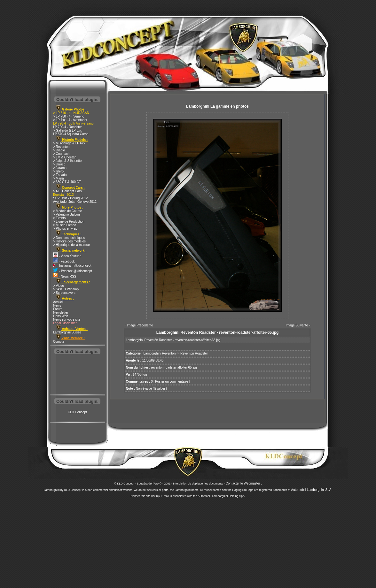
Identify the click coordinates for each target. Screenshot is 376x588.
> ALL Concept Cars (67, 191)
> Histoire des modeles (69, 241)
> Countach (61, 154)
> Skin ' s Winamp (66, 289)
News (57, 305)
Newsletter (61, 313)
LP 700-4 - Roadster (67, 127)
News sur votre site (67, 320)
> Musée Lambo (65, 225)
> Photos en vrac (65, 229)
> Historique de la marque (71, 245)
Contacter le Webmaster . (244, 483)
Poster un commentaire (172, 382)
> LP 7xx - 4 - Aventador (70, 120)
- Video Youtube (67, 256)
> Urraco (59, 164)
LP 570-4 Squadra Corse (71, 134)
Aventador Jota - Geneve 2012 (75, 202)
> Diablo (59, 150)
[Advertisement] (77, 375)
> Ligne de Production (69, 221)
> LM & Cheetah (65, 157)
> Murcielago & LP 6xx (69, 143)
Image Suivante (297, 325)
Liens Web (61, 316)
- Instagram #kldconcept (72, 266)
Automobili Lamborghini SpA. (312, 490)
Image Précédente (140, 325)
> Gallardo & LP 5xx (67, 130)
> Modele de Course (67, 211)
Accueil (58, 302)
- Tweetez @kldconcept (73, 271)
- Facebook (64, 261)
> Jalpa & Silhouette (67, 161)
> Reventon (61, 147)
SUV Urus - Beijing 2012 (70, 198)
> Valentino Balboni (67, 214)
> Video (59, 286)
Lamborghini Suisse (67, 332)
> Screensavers (64, 293)
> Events (59, 218)
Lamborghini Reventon (160, 353)
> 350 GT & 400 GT (67, 182)
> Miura (59, 178)
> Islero (58, 171)
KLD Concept (77, 412)
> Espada (60, 175)
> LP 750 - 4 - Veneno (69, 116)
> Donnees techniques (69, 238)
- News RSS (65, 276)
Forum (58, 309)
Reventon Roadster (194, 353)
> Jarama (60, 168)
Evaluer (160, 389)
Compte (59, 342)
